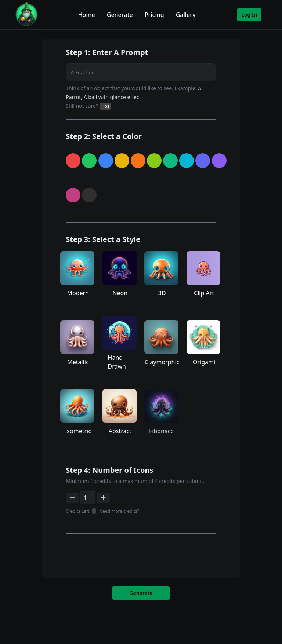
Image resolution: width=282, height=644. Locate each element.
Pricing (154, 15)
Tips (105, 106)
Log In (249, 14)
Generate (120, 15)
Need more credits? (119, 511)
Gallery (186, 15)
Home (87, 15)
